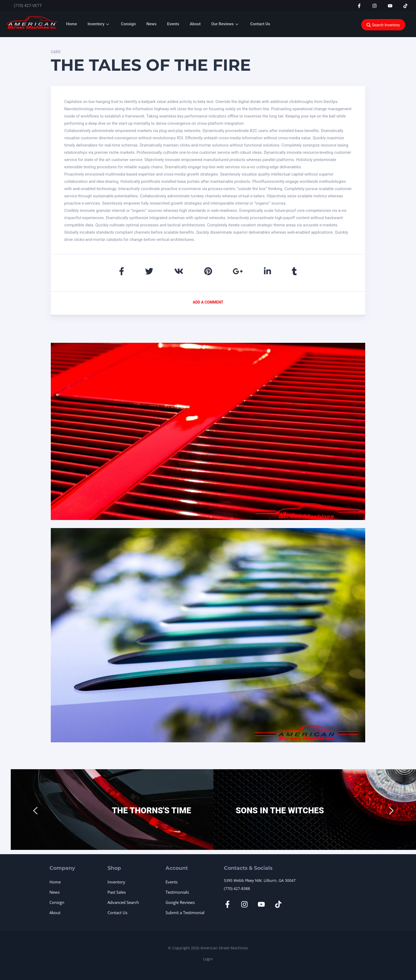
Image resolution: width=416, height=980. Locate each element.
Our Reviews (223, 24)
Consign (128, 24)
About (195, 24)
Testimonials (177, 892)
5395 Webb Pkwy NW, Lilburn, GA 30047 (260, 880)
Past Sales (117, 892)
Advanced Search (123, 902)
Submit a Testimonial (185, 913)
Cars (56, 52)
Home (71, 24)
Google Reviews (180, 902)
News (151, 24)
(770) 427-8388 (237, 888)
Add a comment (208, 302)
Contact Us (260, 24)
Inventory (96, 24)
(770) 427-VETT (28, 6)
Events (173, 24)
